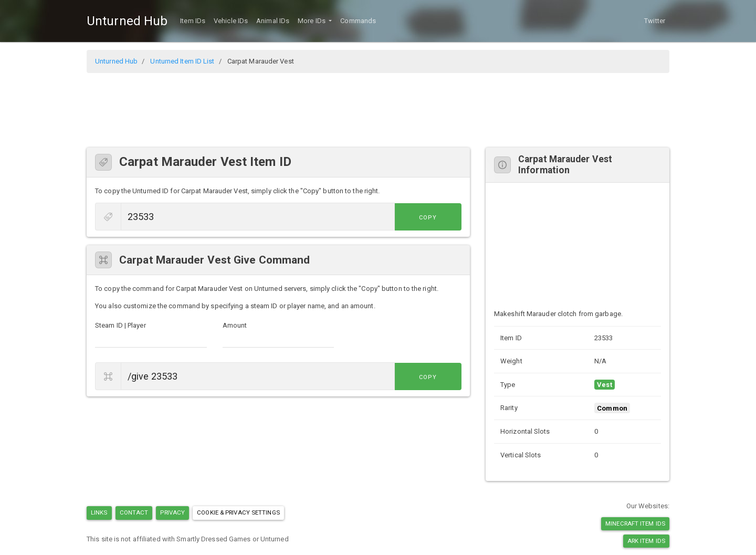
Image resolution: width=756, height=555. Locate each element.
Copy (438, 218)
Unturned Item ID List (182, 61)
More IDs (312, 21)
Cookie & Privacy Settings (238, 512)
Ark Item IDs (646, 541)
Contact (134, 512)
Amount (235, 325)
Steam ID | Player (120, 325)
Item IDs (193, 21)
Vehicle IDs (231, 21)
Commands (358, 21)
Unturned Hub (127, 21)
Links (99, 512)
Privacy (172, 512)
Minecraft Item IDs (635, 523)
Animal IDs (273, 21)
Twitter (655, 21)
